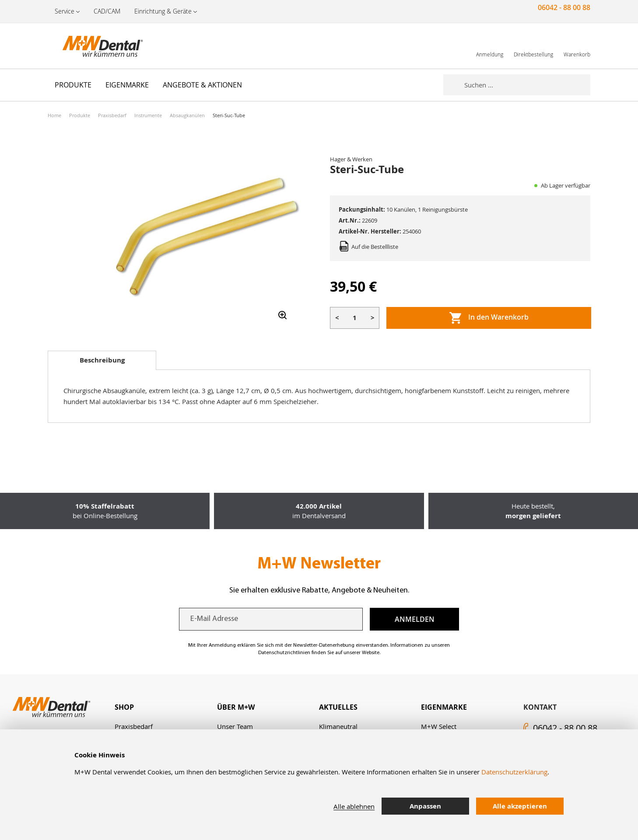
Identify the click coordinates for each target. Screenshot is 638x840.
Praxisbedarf (112, 115)
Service (65, 11)
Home (54, 115)
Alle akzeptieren (520, 806)
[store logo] (91, 46)
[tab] (102, 360)
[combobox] (527, 85)
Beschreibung (102, 360)
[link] (490, 46)
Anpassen (425, 806)
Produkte (80, 115)
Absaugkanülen (187, 115)
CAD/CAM (107, 11)
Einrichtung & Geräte (163, 11)
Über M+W (236, 707)
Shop (124, 707)
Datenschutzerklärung (514, 772)
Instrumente (148, 115)
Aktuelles (338, 707)
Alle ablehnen (354, 806)
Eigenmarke (444, 707)
